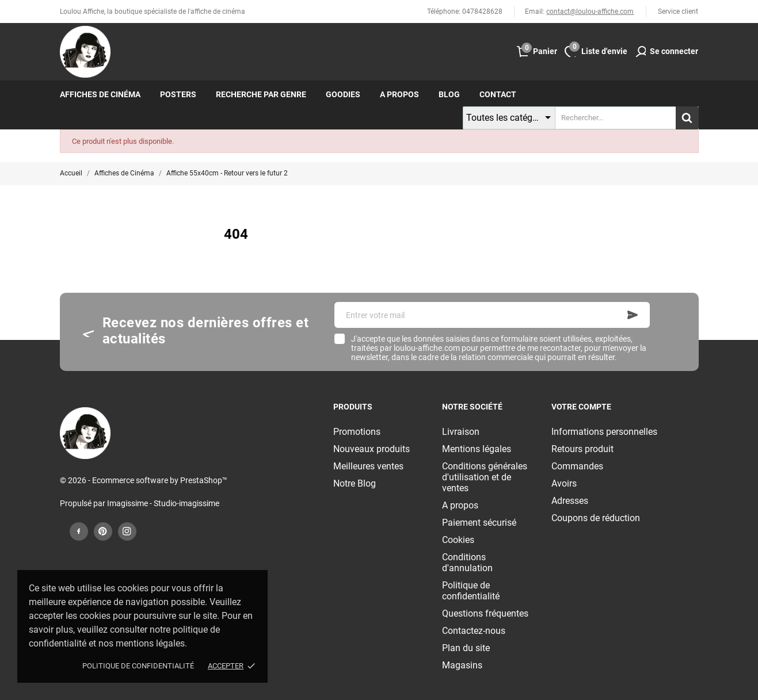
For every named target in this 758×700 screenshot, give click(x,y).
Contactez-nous (474, 631)
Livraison (461, 432)
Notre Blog (355, 483)
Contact (498, 94)
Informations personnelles (604, 432)
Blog (449, 94)
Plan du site (466, 648)
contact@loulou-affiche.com (590, 12)
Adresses (570, 501)
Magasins (462, 665)
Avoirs (564, 483)
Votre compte (581, 407)
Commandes (577, 466)
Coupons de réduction (596, 518)
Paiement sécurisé (479, 523)
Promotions (357, 432)
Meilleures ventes (368, 466)
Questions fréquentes (485, 613)
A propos (399, 94)
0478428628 (482, 12)
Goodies (343, 94)
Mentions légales (477, 449)
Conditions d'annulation (467, 563)
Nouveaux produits (372, 449)
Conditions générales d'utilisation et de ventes (485, 477)
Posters (178, 94)
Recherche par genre (261, 94)
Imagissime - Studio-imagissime (163, 503)
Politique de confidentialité (138, 666)
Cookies (458, 540)
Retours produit (582, 449)
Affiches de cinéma (100, 94)
